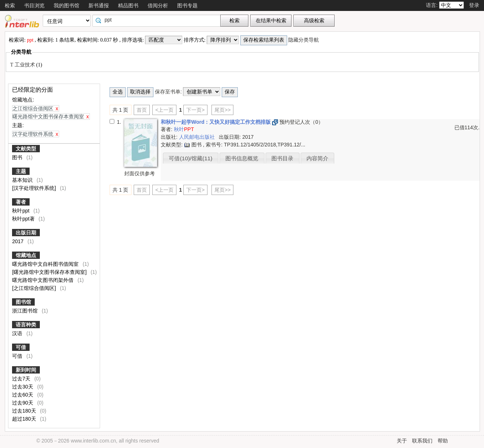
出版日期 (26, 233)
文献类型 (26, 149)
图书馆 (23, 302)
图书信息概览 (242, 158)
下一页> (195, 110)
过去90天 (23, 403)
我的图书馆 (66, 5)
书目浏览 (34, 5)
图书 (18, 157)
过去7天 (22, 379)
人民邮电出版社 (198, 137)
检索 (10, 5)
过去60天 (23, 395)
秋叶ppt (21, 211)
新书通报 (99, 5)
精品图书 (128, 5)
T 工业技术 (23, 65)
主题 (21, 171)
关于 (402, 441)
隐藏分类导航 (304, 40)
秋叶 (184, 129)
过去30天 (23, 387)
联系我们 (422, 441)
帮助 (443, 441)
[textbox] (158, 20)
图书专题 (187, 5)
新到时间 (26, 370)
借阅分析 (158, 5)
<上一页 (164, 110)
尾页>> (222, 110)
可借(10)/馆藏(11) (190, 158)
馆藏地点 (26, 255)
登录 (474, 5)
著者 (21, 202)
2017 (18, 241)
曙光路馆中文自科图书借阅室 (46, 264)
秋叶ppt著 (24, 219)
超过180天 (25, 419)
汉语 (18, 333)
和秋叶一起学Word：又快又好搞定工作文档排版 (216, 122)
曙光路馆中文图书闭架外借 (43, 280)
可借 (21, 347)
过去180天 (25, 411)
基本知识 (23, 180)
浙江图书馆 (26, 311)
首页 (142, 110)
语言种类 (26, 325)
